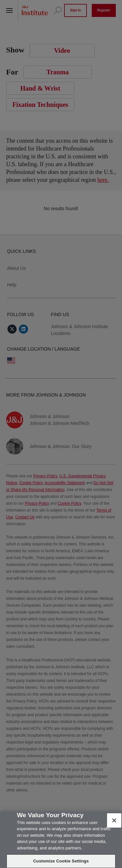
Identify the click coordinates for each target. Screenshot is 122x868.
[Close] (114, 820)
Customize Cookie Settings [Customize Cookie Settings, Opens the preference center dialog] (61, 861)
